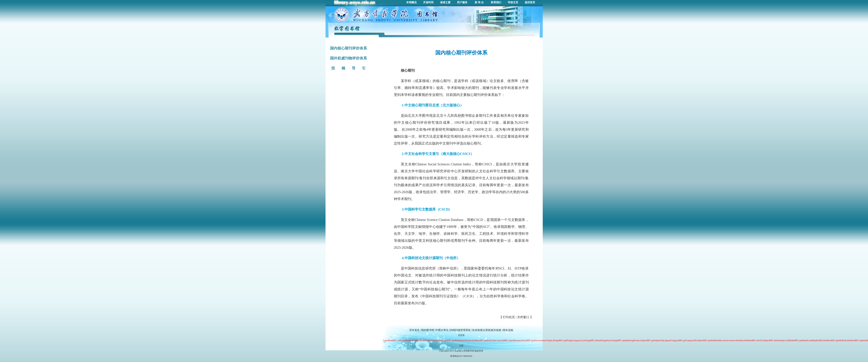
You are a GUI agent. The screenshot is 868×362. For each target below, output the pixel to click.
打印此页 (509, 317)
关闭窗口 (523, 317)
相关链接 (496, 330)
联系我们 (496, 2)
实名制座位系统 (481, 330)
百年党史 (414, 330)
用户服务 (462, 2)
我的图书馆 (428, 330)
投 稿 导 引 (348, 68)
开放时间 (428, 2)
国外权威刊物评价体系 (349, 58)
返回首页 (530, 2)
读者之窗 (445, 2)
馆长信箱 (508, 330)
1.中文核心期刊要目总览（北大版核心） (433, 105)
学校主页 (513, 2)
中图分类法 (442, 330)
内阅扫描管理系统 (460, 330)
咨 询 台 (479, 2)
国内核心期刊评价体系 (349, 48)
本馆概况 (411, 2)
